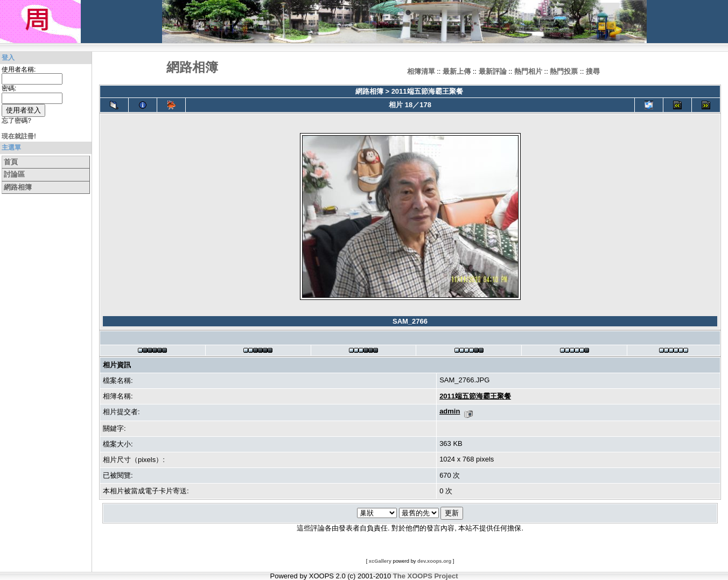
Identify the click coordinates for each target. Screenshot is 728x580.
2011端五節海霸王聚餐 (427, 91)
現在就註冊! (19, 136)
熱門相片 (528, 71)
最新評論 (493, 71)
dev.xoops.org (434, 561)
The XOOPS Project (426, 576)
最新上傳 (457, 71)
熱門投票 (564, 71)
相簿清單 (421, 71)
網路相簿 (18, 187)
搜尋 (593, 71)
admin (450, 411)
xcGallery (380, 561)
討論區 (14, 174)
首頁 (11, 162)
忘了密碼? (16, 121)
